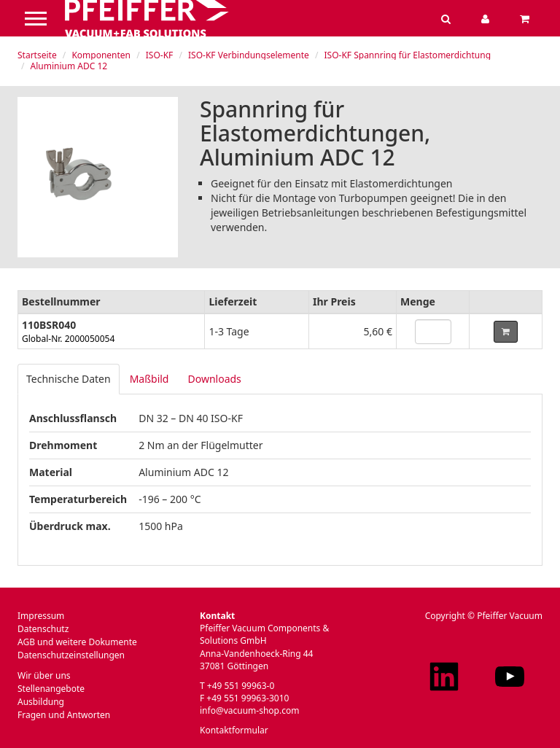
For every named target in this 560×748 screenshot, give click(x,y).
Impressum (41, 616)
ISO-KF (160, 55)
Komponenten (101, 55)
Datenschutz (43, 629)
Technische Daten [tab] (69, 379)
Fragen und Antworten (64, 715)
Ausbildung (41, 702)
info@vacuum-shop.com (249, 710)
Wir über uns (44, 675)
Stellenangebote (51, 689)
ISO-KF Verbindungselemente (249, 55)
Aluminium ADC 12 (69, 66)
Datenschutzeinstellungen (71, 655)
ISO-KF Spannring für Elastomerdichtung (408, 55)
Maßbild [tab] (149, 379)
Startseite (37, 55)
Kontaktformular (234, 730)
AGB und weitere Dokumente (77, 642)
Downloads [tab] (214, 379)
